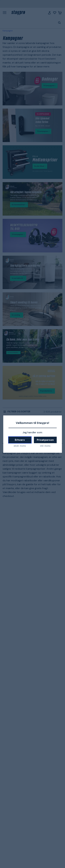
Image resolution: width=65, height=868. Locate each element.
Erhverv (20, 440)
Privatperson (45, 440)
